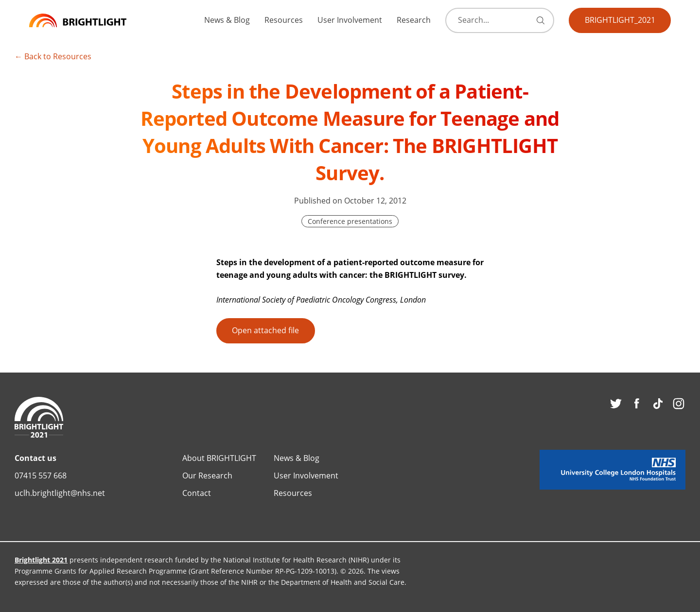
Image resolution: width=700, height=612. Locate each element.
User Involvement (350, 20)
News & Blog (227, 20)
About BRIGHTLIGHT (219, 458)
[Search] (497, 20)
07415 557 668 (41, 476)
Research (414, 20)
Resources (284, 20)
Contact (197, 493)
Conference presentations (350, 221)
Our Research (207, 476)
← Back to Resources (53, 56)
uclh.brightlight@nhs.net (60, 493)
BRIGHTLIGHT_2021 (620, 20)
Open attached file (265, 330)
